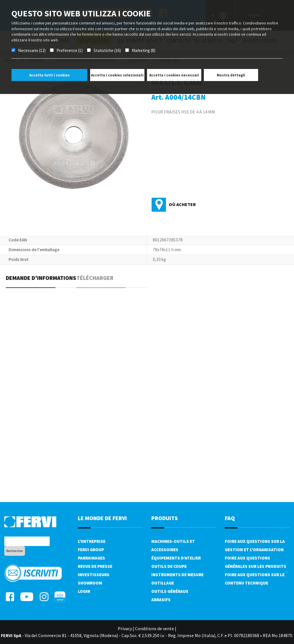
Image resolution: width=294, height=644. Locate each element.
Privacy (125, 628)
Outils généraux (170, 591)
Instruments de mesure (177, 575)
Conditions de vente (154, 628)
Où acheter (182, 204)
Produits (165, 518)
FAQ (230, 518)
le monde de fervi (102, 518)
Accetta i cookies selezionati (117, 75)
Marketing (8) (144, 50)
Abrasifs (161, 600)
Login (84, 591)
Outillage (163, 583)
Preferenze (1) (70, 50)
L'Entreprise (92, 541)
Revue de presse (95, 566)
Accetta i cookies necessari (174, 75)
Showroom (90, 583)
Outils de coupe (169, 566)
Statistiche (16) (107, 50)
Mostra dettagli (231, 75)
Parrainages (91, 558)
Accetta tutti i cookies (50, 75)
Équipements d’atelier (176, 558)
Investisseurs (94, 575)
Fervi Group (91, 550)
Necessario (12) (32, 50)
